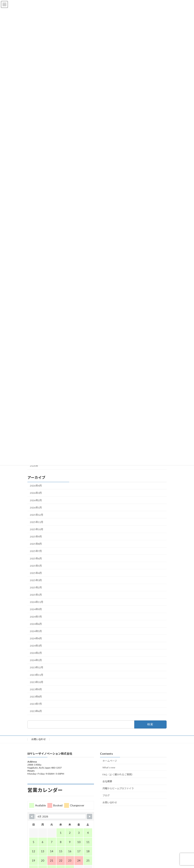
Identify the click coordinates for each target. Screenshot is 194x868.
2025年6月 (36, 558)
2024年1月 (36, 660)
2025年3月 (36, 580)
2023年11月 (37, 675)
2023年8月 (36, 697)
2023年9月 (36, 689)
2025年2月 (36, 587)
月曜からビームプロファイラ (118, 788)
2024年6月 (36, 624)
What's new (109, 767)
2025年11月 (37, 522)
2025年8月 (36, 544)
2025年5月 (36, 566)
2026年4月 (36, 486)
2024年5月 (36, 631)
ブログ (106, 795)
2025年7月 (36, 551)
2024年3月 (36, 646)
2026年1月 (36, 507)
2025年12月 (37, 515)
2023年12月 (37, 667)
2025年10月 (37, 529)
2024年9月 (36, 609)
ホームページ (110, 761)
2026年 (34, 466)
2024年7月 (36, 616)
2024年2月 (36, 653)
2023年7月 (36, 704)
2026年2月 (36, 500)
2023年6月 (36, 711)
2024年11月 (37, 602)
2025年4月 (36, 573)
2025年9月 (36, 537)
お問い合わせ (39, 739)
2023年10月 (37, 682)
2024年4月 (36, 638)
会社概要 (107, 781)
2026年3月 (36, 493)
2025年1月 (36, 595)
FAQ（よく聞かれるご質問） (118, 774)
